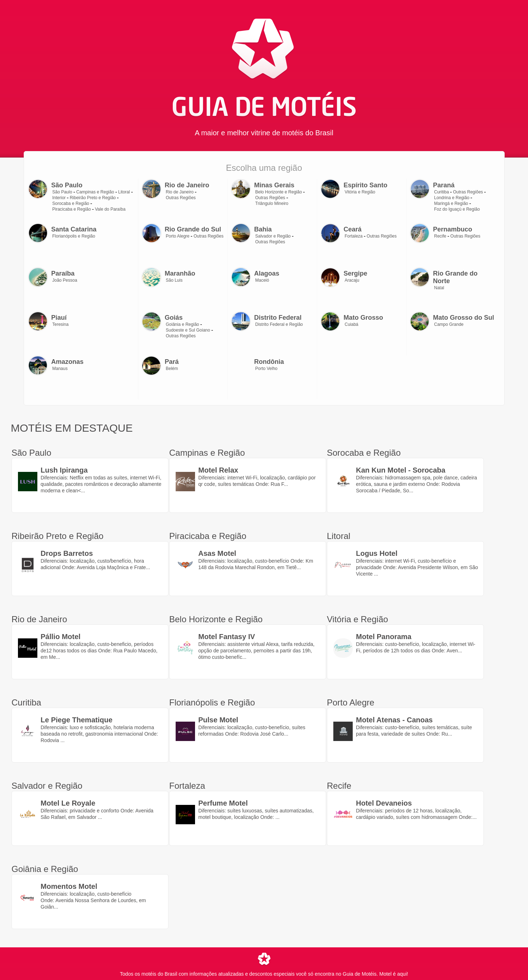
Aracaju (352, 280)
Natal (439, 288)
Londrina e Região (452, 198)
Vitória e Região (360, 192)
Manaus (60, 369)
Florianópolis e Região (74, 236)
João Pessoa (65, 280)
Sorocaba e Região (71, 203)
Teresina (61, 324)
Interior (59, 198)
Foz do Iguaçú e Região (457, 209)
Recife (440, 236)
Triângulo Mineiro (272, 203)
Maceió (262, 280)
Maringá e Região (451, 203)
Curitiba (442, 192)
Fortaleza (354, 236)
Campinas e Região (95, 192)
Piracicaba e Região (72, 209)
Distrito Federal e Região (279, 324)
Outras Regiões (181, 198)
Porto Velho (267, 369)
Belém (172, 369)
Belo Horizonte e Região (279, 192)
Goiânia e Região (183, 324)
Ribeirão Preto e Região (93, 198)
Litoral (124, 192)
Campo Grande (449, 324)
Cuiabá (352, 324)
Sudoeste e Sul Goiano (188, 330)
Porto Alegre (178, 236)
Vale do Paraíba (110, 209)
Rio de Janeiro (180, 192)
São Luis (174, 280)
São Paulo (62, 192)
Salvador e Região (273, 236)
